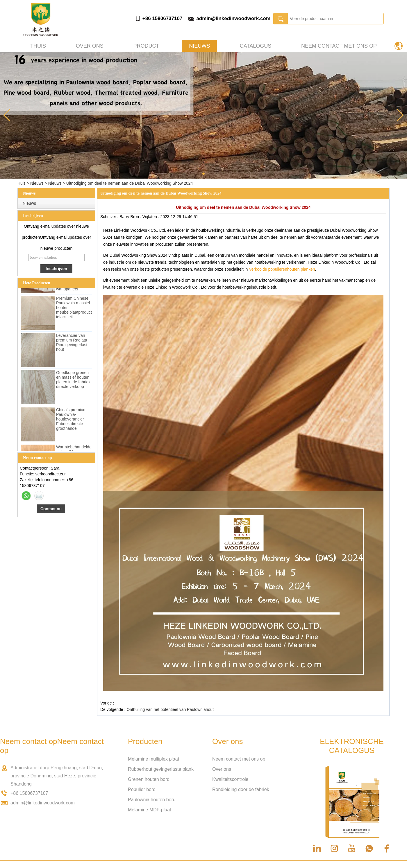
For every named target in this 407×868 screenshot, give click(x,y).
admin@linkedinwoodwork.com (233, 18)
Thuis (38, 46)
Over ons (90, 46)
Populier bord (142, 789)
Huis (22, 183)
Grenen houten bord (149, 779)
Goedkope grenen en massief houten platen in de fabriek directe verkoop (73, 380)
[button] (203, 174)
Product (146, 46)
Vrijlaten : (151, 217)
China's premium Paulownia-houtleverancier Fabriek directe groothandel (71, 420)
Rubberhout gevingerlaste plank (161, 769)
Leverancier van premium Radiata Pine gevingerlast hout (72, 343)
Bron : (136, 217)
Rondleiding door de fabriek (241, 789)
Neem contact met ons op (339, 46)
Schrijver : (110, 217)
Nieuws (199, 46)
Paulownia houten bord (152, 800)
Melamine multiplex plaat (153, 759)
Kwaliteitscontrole (230, 779)
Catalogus (256, 46)
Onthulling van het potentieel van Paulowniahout (170, 709)
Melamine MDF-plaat (149, 810)
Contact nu (51, 509)
